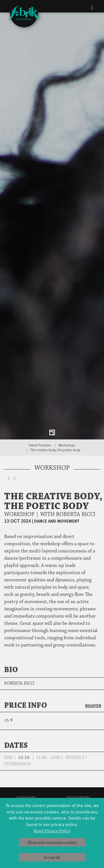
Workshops (67, 408)
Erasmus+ (78, 797)
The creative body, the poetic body (55, 413)
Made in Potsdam (26, 786)
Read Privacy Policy (52, 830)
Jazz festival (26, 775)
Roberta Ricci (19, 647)
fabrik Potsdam (40, 408)
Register (93, 669)
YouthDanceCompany (78, 769)
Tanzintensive (78, 780)
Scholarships (78, 786)
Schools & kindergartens (78, 775)
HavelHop (26, 791)
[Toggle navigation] (92, 7)
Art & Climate (26, 780)
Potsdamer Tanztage (26, 797)
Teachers (78, 791)
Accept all (52, 857)
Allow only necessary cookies (52, 842)
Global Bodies (26, 769)
